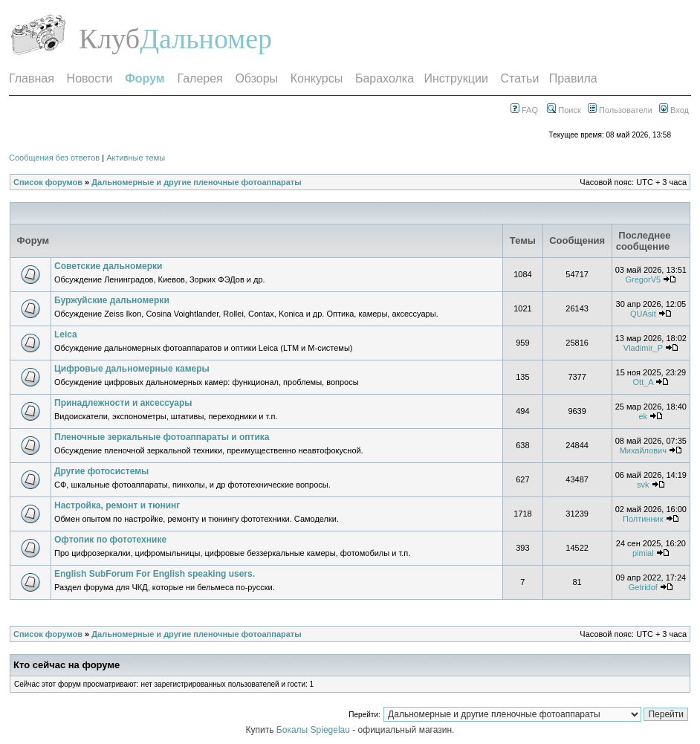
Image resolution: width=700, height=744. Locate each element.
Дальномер (206, 39)
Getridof (643, 587)
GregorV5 (643, 279)
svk (643, 485)
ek (644, 416)
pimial (643, 553)
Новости (90, 78)
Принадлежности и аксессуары (123, 403)
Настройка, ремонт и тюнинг (117, 505)
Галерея (200, 78)
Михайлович (643, 450)
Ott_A (644, 382)
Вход (674, 110)
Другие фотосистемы (101, 471)
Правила (573, 78)
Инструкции (456, 78)
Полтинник (643, 519)
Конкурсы (317, 78)
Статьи (520, 78)
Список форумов (48, 182)
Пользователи (620, 110)
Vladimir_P (643, 348)
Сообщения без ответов (54, 158)
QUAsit (643, 314)
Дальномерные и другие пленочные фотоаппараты (196, 182)
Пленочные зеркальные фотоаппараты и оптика (162, 437)
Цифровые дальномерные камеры (132, 369)
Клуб (109, 39)
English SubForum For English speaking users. (155, 574)
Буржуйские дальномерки (112, 300)
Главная (32, 78)
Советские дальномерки (108, 266)
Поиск (564, 110)
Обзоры (256, 78)
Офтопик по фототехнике (110, 540)
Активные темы (136, 158)
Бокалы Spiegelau (314, 730)
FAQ (524, 110)
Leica (66, 334)
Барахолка (385, 78)
